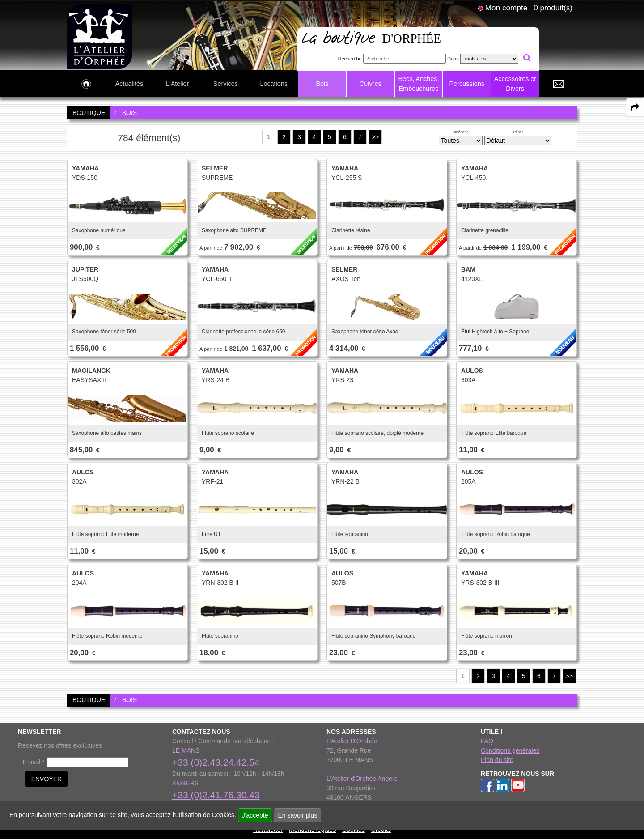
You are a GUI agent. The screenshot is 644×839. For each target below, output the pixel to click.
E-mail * (34, 762)
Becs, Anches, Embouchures (418, 84)
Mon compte (506, 8)
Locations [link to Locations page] (274, 84)
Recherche (350, 59)
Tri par (518, 132)
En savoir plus (297, 815)
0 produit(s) (553, 8)
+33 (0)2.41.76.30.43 (216, 795)
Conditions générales (510, 750)
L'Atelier (178, 84)
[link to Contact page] (558, 84)
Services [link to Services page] (226, 84)
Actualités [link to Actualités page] (129, 84)
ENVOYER (47, 779)
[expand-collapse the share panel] (635, 107)
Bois (322, 84)
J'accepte (255, 815)
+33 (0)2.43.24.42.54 (216, 762)
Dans (453, 59)
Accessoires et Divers (515, 84)
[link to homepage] (100, 36)
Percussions (467, 84)
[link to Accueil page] (86, 84)
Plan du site (497, 760)
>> (375, 137)
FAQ (487, 741)
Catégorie (461, 132)
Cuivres (371, 84)
